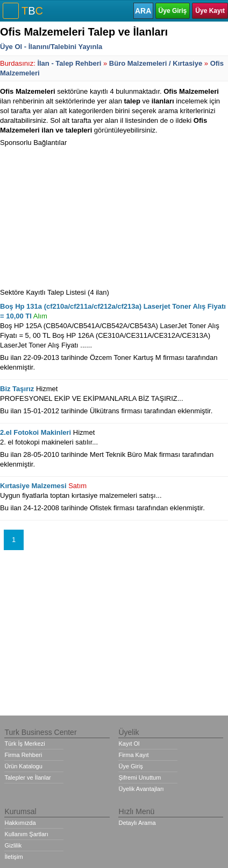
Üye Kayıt (210, 11)
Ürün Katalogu (23, 766)
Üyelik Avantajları (141, 789)
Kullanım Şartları (26, 834)
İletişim (13, 857)
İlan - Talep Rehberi (69, 63)
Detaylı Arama (137, 823)
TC (32, 11)
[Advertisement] (81, 215)
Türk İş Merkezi (24, 744)
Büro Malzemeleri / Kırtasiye (156, 63)
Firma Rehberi (23, 755)
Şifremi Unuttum (140, 777)
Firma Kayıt (133, 755)
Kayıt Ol (129, 744)
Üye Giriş (173, 11)
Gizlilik (13, 845)
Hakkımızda (20, 823)
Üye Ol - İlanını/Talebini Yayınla (51, 47)
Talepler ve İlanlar (27, 777)
